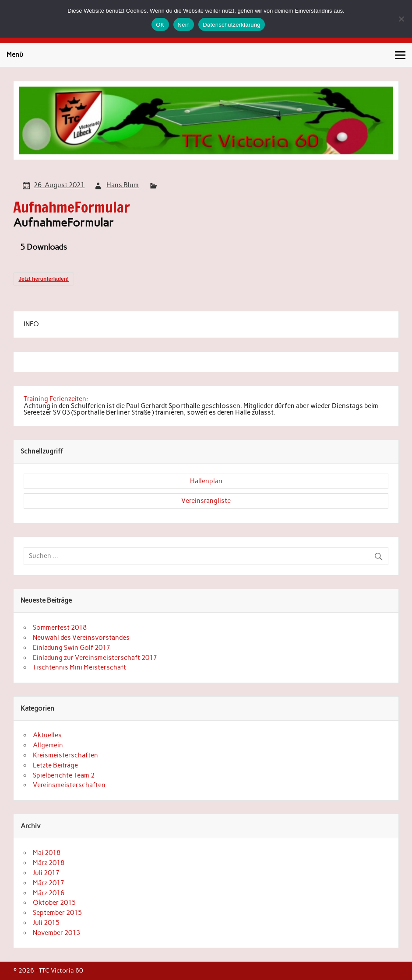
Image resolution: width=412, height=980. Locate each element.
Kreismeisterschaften (65, 755)
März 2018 (49, 863)
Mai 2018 (47, 853)
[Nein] (401, 19)
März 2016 (49, 893)
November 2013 (56, 933)
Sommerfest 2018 (60, 628)
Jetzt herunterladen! (44, 279)
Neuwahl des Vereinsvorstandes (81, 638)
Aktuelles (47, 735)
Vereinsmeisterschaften (69, 785)
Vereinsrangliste (206, 501)
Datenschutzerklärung (231, 25)
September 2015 (57, 913)
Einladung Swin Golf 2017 (72, 648)
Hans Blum (123, 185)
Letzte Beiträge (55, 765)
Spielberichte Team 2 (64, 775)
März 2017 (49, 883)
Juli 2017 (46, 873)
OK (160, 25)
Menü (15, 55)
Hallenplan (206, 481)
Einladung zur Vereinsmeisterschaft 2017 (95, 658)
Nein (184, 25)
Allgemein (48, 745)
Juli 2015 (46, 923)
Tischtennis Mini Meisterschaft (79, 667)
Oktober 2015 (54, 903)
